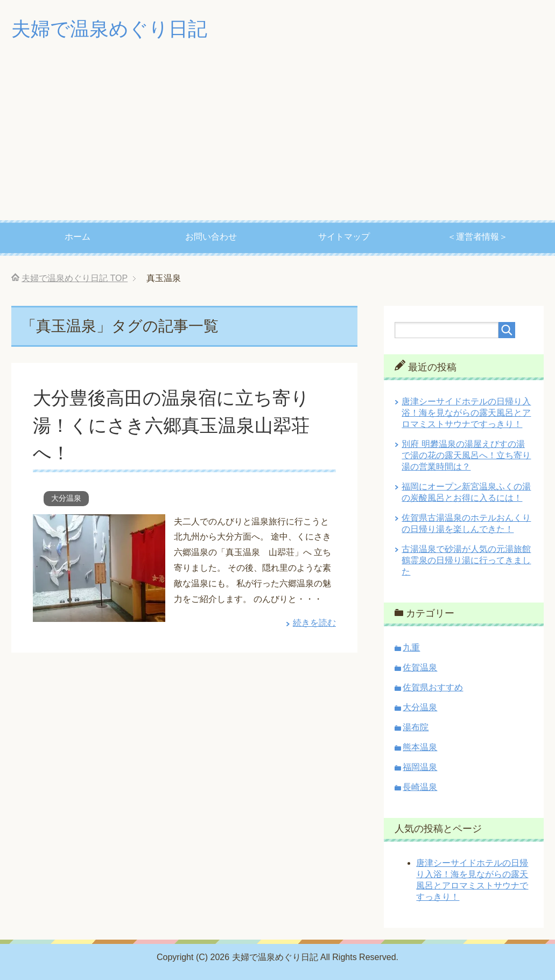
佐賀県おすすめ (433, 687)
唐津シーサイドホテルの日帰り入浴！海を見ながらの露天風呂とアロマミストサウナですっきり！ (466, 413)
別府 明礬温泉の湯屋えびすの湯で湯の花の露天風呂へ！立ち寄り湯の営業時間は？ (466, 455)
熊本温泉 (420, 747)
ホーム (78, 237)
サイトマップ (344, 237)
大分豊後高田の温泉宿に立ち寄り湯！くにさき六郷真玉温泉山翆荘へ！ (171, 425)
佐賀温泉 (420, 667)
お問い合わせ (211, 237)
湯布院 (416, 727)
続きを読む (314, 623)
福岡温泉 (420, 767)
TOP (75, 278)
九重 (411, 647)
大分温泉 (66, 498)
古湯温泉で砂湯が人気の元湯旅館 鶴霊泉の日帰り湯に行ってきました (466, 560)
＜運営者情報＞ (477, 237)
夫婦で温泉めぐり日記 (109, 29)
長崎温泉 (420, 787)
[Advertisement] (277, 139)
